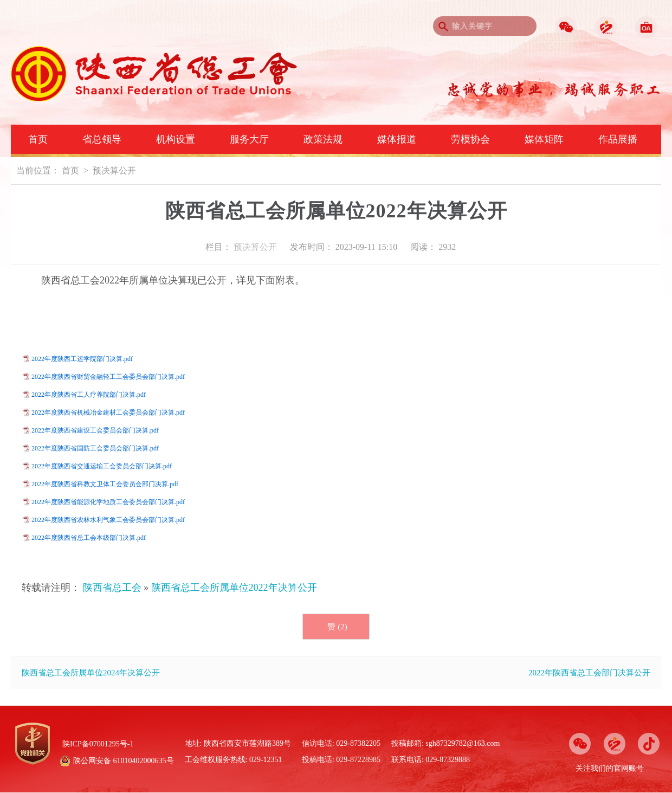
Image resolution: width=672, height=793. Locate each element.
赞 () (337, 627)
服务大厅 (249, 139)
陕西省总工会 (112, 588)
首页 (38, 139)
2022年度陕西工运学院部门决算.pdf (82, 359)
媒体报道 (397, 139)
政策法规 (323, 139)
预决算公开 (114, 170)
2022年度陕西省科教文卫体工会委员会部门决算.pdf (105, 484)
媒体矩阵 (544, 139)
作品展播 (618, 139)
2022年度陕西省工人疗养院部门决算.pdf (89, 395)
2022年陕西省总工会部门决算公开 (589, 673)
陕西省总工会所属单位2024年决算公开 (91, 673)
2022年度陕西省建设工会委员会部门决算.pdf (95, 430)
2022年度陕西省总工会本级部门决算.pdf (89, 538)
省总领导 (102, 139)
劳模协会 (470, 139)
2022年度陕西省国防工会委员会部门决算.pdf (95, 448)
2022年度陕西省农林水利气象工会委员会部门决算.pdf (108, 520)
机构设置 (176, 139)
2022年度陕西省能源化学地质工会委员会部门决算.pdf (108, 502)
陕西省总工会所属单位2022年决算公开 (234, 588)
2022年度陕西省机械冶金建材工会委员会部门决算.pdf (108, 412)
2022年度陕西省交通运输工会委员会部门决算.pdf (102, 466)
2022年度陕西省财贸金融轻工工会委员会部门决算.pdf (108, 377)
